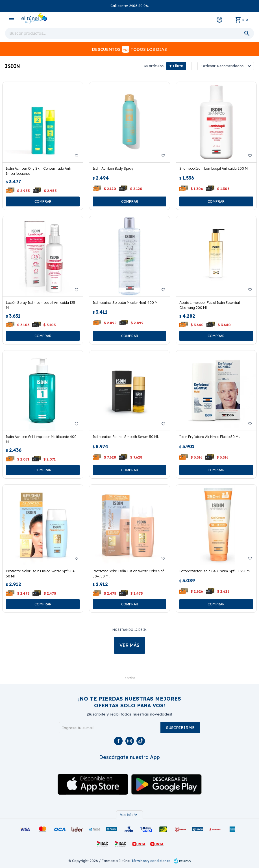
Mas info (129, 815)
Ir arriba (129, 678)
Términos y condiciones (151, 861)
